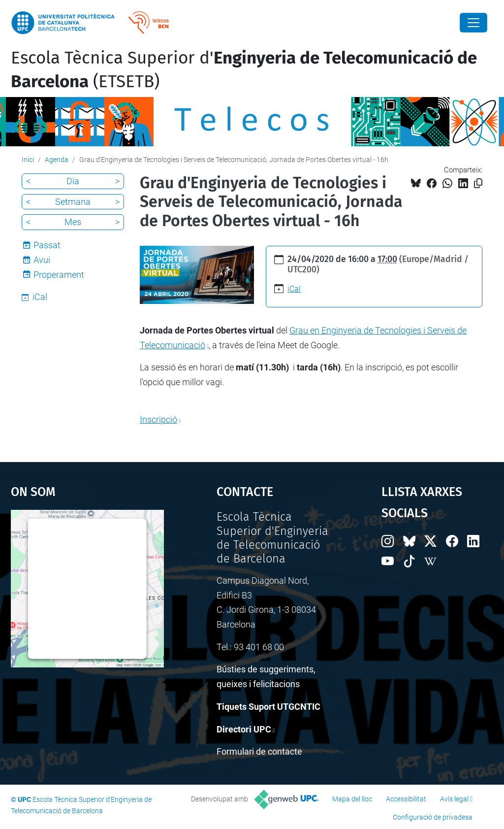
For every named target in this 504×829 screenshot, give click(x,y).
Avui (42, 260)
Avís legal (454, 799)
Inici (28, 160)
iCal (294, 289)
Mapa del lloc (352, 799)
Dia (73, 181)
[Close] (473, 23)
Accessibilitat (406, 799)
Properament (59, 275)
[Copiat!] (478, 183)
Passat (47, 245)
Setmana (73, 202)
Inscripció (158, 419)
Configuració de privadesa (433, 817)
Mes (73, 222)
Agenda (57, 160)
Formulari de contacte (259, 751)
